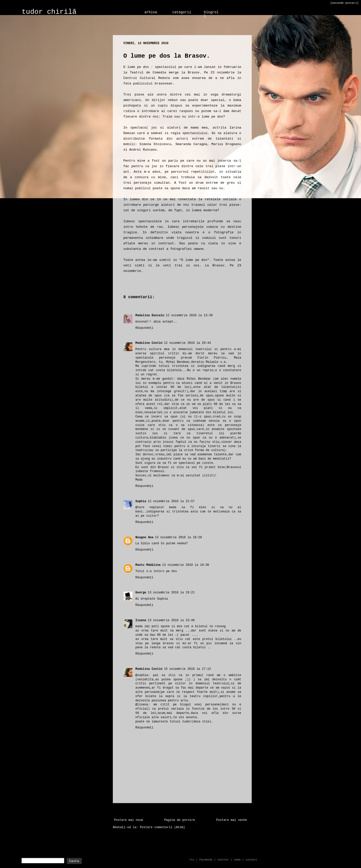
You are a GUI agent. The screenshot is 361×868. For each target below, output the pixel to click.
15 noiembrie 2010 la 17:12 (187, 669)
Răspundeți (144, 328)
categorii (182, 12)
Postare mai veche (232, 820)
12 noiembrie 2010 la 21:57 (171, 501)
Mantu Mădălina (148, 565)
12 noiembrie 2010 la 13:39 (189, 315)
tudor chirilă (49, 12)
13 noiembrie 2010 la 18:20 (178, 537)
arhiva (151, 12)
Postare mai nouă (128, 820)
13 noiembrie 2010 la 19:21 (171, 593)
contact (251, 860)
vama (237, 860)
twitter (223, 860)
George (141, 593)
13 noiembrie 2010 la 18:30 (186, 565)
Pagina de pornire (179, 820)
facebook (206, 860)
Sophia (141, 501)
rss (192, 860)
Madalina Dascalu (150, 315)
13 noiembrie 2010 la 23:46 (171, 620)
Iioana (141, 620)
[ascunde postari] (344, 3)
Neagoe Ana (144, 537)
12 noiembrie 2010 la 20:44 (187, 343)
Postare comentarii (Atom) (162, 827)
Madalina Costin (149, 343)
